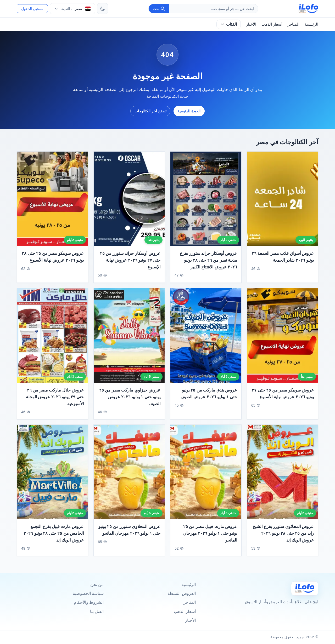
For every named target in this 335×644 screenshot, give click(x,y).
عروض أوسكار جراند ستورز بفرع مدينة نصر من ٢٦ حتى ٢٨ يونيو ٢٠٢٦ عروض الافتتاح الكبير (208, 260)
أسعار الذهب (272, 24)
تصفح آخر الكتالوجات (150, 111)
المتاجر (294, 24)
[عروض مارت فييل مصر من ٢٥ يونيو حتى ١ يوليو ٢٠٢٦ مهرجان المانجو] (206, 478)
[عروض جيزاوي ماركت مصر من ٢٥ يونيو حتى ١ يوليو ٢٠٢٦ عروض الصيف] (129, 341)
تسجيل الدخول (32, 9)
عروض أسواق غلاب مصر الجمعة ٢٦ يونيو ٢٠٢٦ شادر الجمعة (283, 257)
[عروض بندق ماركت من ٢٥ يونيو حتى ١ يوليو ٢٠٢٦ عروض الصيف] (206, 341)
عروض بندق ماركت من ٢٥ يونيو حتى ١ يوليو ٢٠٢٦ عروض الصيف (209, 400)
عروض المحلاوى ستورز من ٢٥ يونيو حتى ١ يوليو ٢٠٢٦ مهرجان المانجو (129, 536)
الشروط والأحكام (89, 602)
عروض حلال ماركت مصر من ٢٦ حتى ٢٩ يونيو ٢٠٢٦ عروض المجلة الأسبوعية (55, 403)
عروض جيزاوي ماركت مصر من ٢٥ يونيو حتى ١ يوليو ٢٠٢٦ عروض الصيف (130, 403)
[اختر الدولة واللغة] (72, 9)
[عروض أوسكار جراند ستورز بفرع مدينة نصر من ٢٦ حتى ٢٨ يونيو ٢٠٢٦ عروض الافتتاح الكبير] (206, 199)
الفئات (229, 24)
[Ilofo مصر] (305, 588)
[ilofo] (308, 9)
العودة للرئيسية (189, 111)
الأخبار (251, 24)
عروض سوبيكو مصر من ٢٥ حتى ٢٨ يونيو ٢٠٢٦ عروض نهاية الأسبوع (53, 257)
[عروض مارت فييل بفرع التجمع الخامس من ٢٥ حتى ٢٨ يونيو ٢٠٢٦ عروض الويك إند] (52, 478)
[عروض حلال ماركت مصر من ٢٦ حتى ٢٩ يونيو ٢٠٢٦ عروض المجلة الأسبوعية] (52, 341)
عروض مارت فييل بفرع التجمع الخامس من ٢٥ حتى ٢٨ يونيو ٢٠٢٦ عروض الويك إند (54, 539)
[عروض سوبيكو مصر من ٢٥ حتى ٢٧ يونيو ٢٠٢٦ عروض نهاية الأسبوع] (283, 341)
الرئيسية (311, 24)
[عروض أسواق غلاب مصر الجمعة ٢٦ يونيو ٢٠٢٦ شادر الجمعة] (283, 199)
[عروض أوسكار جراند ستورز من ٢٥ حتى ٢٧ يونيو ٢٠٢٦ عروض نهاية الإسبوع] (129, 199)
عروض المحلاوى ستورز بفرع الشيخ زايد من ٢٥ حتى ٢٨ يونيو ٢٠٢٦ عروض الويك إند (283, 539)
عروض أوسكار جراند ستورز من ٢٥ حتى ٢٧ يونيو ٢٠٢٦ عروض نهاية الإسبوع (130, 260)
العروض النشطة (182, 593)
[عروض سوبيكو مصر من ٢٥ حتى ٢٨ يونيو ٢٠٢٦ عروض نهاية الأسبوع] (52, 199)
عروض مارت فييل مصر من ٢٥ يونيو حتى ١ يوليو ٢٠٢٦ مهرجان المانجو (210, 539)
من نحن (97, 585)
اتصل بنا (97, 611)
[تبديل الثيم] (103, 9)
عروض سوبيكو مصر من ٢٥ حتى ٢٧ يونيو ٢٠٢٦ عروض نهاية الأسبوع (283, 400)
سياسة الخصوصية (88, 593)
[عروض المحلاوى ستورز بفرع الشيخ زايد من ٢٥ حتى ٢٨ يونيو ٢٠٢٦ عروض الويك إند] (283, 478)
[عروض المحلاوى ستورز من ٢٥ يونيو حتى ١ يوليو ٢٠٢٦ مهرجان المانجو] (129, 478)
